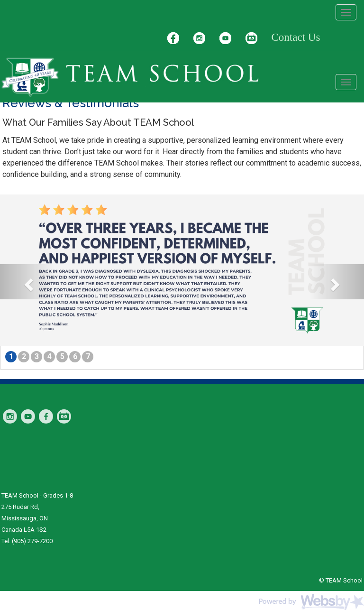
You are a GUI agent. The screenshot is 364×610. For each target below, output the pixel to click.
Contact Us (296, 37)
